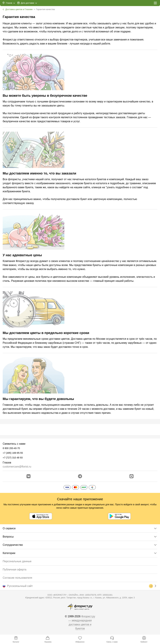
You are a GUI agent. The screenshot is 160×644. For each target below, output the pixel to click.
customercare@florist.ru (17, 467)
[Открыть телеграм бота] (80, 476)
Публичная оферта (15, 570)
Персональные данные (17, 561)
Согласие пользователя (17, 578)
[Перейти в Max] (131, 476)
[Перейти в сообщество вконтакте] (29, 476)
